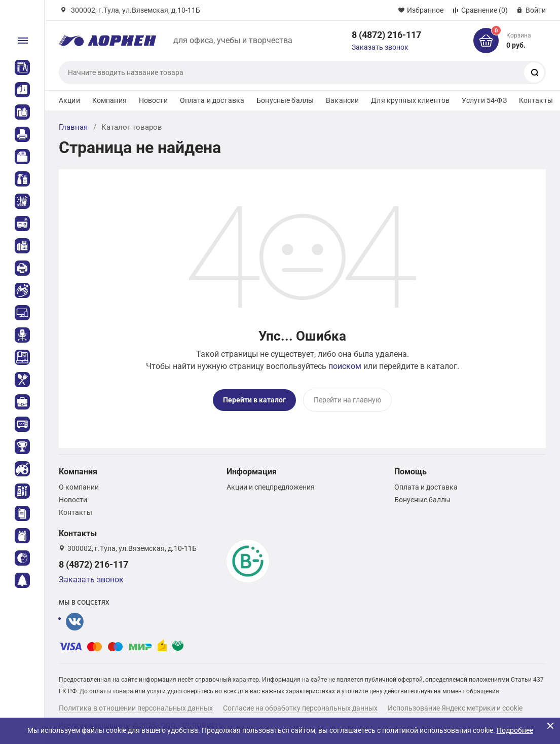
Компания (109, 100)
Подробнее (515, 730)
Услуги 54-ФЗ (484, 100)
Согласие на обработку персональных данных (300, 708)
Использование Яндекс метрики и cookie (455, 708)
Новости (153, 100)
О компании (79, 487)
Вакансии (342, 100)
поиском (345, 366)
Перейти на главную (347, 400)
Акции (69, 100)
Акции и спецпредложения (271, 487)
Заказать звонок (380, 47)
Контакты (536, 100)
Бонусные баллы (285, 100)
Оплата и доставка (212, 100)
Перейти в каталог (254, 400)
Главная (73, 127)
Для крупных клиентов (410, 100)
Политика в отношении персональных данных (136, 708)
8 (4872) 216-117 (386, 35)
